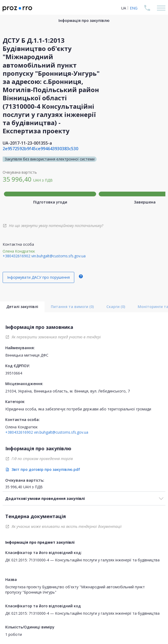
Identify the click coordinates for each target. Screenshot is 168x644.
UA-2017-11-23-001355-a (27, 143)
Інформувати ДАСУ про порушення (38, 277)
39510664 (14, 373)
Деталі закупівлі (22, 307)
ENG (134, 8)
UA (124, 8)
